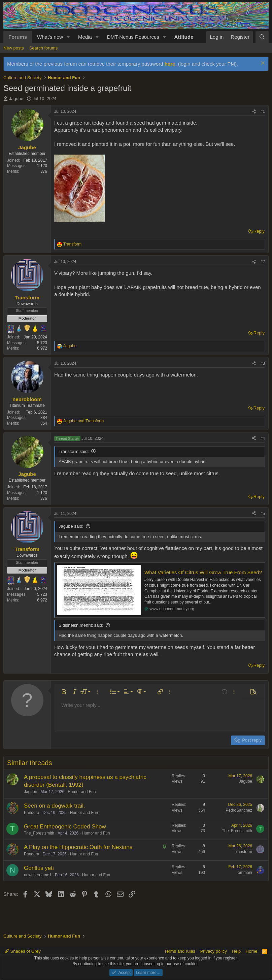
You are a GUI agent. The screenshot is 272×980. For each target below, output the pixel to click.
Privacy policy (214, 951)
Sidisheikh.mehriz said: (81, 625)
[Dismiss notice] (262, 64)
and (83, 421)
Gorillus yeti (39, 868)
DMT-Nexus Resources (133, 37)
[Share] (254, 112)
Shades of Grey (23, 951)
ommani (245, 873)
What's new (50, 37)
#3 (263, 363)
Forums (18, 37)
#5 (263, 514)
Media (85, 37)
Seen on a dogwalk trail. (54, 806)
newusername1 (38, 875)
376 (44, 171)
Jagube (16, 99)
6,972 (42, 348)
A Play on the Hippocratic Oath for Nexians (78, 847)
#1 (263, 111)
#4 (263, 438)
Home (252, 951)
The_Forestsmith (39, 833)
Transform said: (74, 451)
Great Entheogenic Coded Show (65, 827)
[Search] (262, 37)
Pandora (31, 813)
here (170, 64)
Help (236, 951)
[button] (68, 37)
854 (44, 423)
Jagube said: (71, 526)
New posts (14, 48)
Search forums (44, 48)
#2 (263, 262)
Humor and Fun (82, 792)
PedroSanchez (239, 810)
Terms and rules (180, 951)
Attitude (184, 37)
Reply (259, 231)
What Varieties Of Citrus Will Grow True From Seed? (203, 572)
